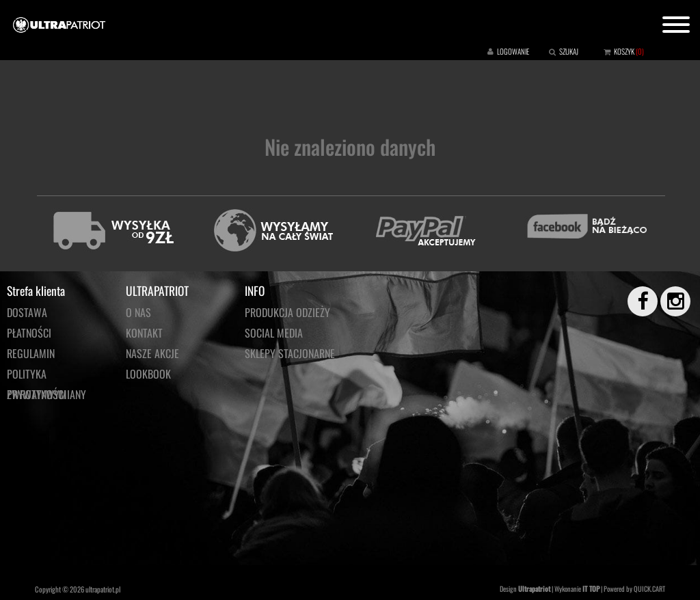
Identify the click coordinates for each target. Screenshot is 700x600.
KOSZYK (624, 51)
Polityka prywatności (37, 375)
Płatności (29, 333)
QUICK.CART (649, 589)
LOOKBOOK (148, 374)
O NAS (138, 312)
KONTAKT (144, 333)
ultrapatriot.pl (103, 589)
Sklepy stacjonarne (290, 353)
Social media (274, 333)
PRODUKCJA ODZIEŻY (287, 312)
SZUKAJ (569, 51)
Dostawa (27, 312)
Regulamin (31, 353)
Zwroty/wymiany (46, 394)
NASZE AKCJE (152, 353)
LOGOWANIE (513, 51)
